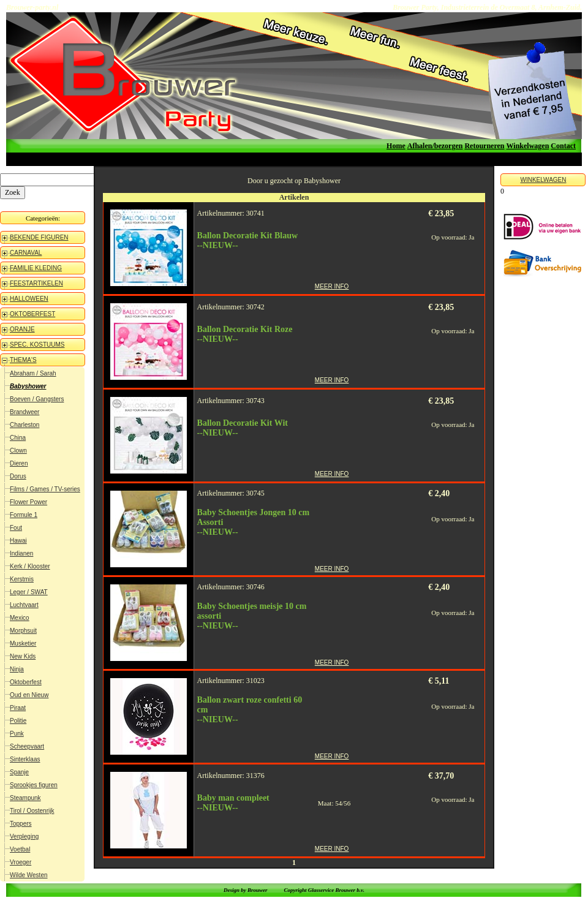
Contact (563, 146)
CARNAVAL (26, 253)
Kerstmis (22, 579)
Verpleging (24, 836)
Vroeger (21, 862)
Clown (18, 451)
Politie (18, 721)
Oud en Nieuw (29, 695)
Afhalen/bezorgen (435, 146)
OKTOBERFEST (32, 314)
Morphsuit (23, 631)
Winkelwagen (528, 146)
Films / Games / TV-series (45, 489)
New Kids (23, 656)
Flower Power (28, 502)
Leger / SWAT (29, 592)
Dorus (18, 476)
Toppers (21, 824)
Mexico (20, 618)
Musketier (23, 644)
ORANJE (22, 329)
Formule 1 (24, 515)
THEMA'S (23, 360)
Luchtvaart (24, 605)
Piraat (18, 708)
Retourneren (484, 146)
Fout (16, 528)
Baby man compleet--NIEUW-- (233, 803)
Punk (17, 734)
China (18, 438)
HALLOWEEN (29, 299)
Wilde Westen (29, 875)
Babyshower (28, 386)
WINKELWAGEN (543, 180)
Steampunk (25, 798)
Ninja (17, 669)
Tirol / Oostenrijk (32, 811)
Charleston (24, 425)
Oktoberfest (26, 682)
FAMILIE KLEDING (36, 268)
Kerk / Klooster (30, 566)
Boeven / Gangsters (37, 399)
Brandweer (24, 412)
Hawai (18, 541)
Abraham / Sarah (33, 373)
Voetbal (20, 849)
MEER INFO (332, 286)
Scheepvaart (27, 746)
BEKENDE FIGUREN (39, 237)
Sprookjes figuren (34, 785)
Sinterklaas (25, 759)
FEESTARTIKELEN (36, 283)
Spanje (19, 772)
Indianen (21, 553)
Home (396, 146)
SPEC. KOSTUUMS (37, 345)
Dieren (19, 463)
